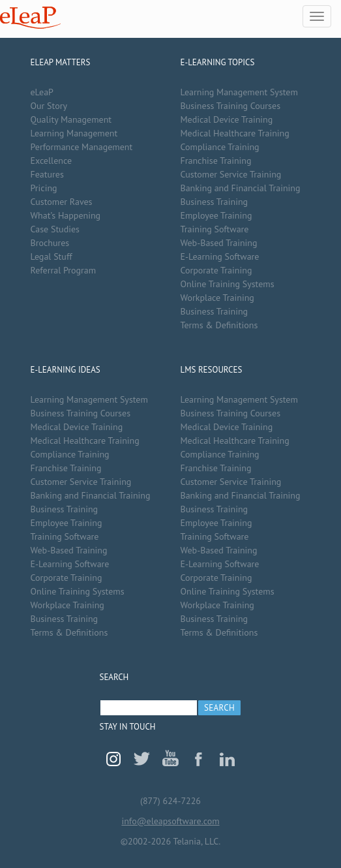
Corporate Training (216, 270)
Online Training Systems (228, 284)
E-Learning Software (220, 256)
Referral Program (64, 270)
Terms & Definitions (219, 325)
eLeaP (30, 18)
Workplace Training (217, 298)
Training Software (215, 229)
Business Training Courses (231, 106)
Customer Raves (62, 202)
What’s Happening (66, 215)
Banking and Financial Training (241, 188)
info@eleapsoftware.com (170, 821)
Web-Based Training (219, 243)
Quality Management (71, 119)
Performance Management (82, 147)
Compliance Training (220, 147)
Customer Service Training (231, 174)
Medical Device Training (227, 119)
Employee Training (216, 215)
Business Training (215, 202)
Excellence (52, 161)
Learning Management (74, 133)
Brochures (50, 243)
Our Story (49, 106)
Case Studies (55, 229)
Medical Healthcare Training (235, 133)
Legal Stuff (52, 256)
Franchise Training (216, 161)
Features (47, 174)
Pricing (44, 188)
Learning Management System (239, 92)
